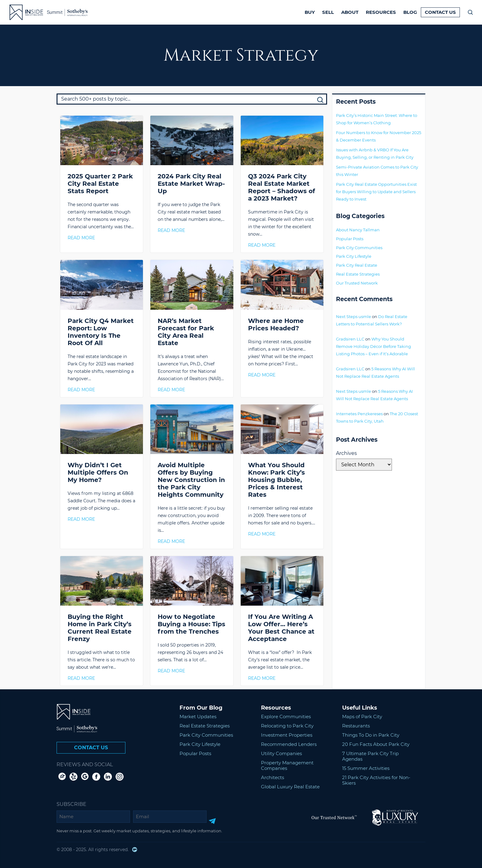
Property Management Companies (287, 765)
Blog (410, 12)
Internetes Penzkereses (359, 414)
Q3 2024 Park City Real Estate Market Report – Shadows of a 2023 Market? (282, 187)
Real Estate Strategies (358, 274)
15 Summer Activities (366, 768)
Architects (273, 777)
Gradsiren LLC (350, 339)
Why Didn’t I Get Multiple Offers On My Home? (98, 472)
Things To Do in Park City (371, 735)
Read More (81, 238)
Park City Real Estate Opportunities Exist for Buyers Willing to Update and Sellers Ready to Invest (376, 192)
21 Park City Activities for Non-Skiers (376, 780)
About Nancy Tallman (358, 230)
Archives (346, 453)
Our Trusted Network (357, 283)
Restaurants (356, 726)
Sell (328, 12)
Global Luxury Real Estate (290, 787)
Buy (310, 12)
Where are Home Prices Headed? (276, 325)
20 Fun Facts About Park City (376, 744)
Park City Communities (359, 248)
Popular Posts (350, 239)
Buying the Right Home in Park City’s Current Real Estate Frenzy (100, 628)
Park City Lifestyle (354, 256)
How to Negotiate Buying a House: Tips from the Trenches (192, 624)
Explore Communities (286, 717)
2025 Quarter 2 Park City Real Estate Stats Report (100, 184)
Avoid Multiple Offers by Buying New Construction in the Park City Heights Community (191, 480)
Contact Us (440, 12)
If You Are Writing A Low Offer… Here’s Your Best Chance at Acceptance (281, 628)
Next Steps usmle (354, 317)
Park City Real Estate (357, 265)
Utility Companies (281, 753)
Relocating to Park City (287, 726)
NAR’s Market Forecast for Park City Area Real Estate (186, 332)
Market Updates (198, 717)
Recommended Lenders (289, 744)
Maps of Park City (362, 717)
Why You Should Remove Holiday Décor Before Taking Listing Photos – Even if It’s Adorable (373, 346)
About (350, 12)
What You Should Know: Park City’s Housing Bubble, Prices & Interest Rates (277, 480)
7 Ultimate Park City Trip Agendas (370, 756)
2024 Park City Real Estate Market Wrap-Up (191, 184)
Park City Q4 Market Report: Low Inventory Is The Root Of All (101, 332)
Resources (381, 12)
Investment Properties (287, 735)
